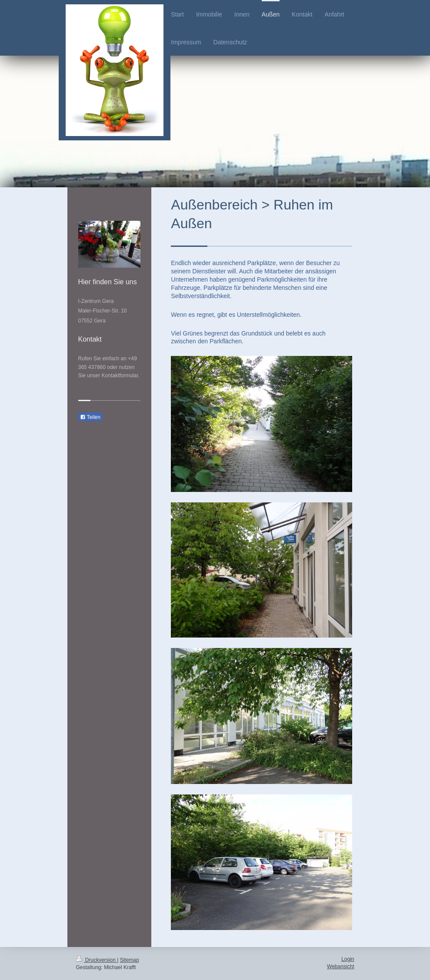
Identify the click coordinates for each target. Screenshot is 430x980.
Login (348, 959)
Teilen (90, 417)
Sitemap (130, 960)
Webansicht (340, 967)
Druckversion (97, 960)
